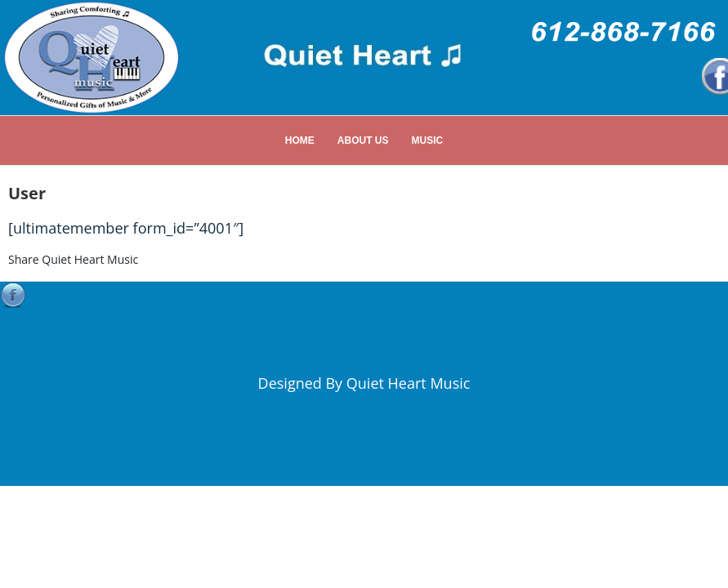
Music (428, 140)
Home (300, 140)
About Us (363, 140)
